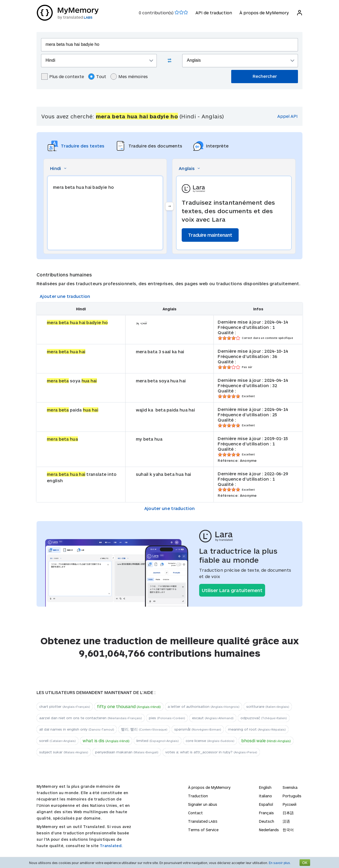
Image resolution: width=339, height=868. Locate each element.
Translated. (111, 846)
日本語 (288, 813)
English (265, 787)
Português (292, 796)
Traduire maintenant (210, 235)
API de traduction (213, 13)
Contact (195, 813)
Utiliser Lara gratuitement (232, 590)
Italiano (266, 796)
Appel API (287, 116)
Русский (289, 804)
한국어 (288, 830)
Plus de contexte (63, 77)
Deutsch (267, 821)
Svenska (290, 787)
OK (305, 863)
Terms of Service (203, 830)
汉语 (286, 821)
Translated (203, 821)
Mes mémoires (129, 77)
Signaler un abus (203, 804)
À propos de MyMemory (264, 13)
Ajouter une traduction (65, 296)
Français (266, 813)
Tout (97, 77)
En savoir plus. (280, 863)
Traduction (198, 796)
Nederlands (269, 830)
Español (266, 804)
